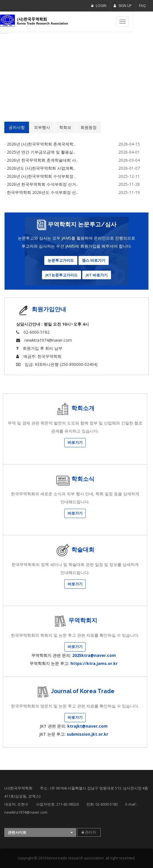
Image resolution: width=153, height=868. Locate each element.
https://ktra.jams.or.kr (25, 663)
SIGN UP (123, 6)
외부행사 (18, 127)
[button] (40, 832)
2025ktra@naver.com (25, 655)
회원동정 (64, 127)
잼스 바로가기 (94, 260)
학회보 (41, 127)
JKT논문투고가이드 (62, 275)
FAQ (142, 6)
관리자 (89, 832)
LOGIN (99, 6)
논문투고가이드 (61, 260)
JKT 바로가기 (97, 275)
